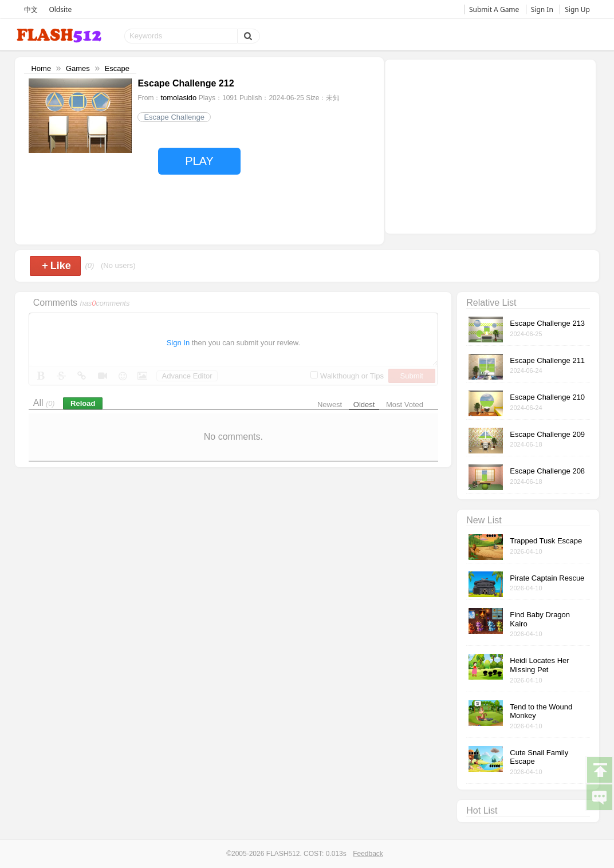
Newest (330, 405)
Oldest (364, 405)
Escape (117, 68)
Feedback (368, 854)
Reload (83, 403)
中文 (31, 9)
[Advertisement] (490, 145)
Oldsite (60, 9)
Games (78, 68)
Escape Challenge (174, 117)
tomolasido (178, 98)
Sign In (542, 9)
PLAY (199, 161)
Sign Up (577, 9)
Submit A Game (494, 9)
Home (41, 68)
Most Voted (405, 405)
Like (56, 266)
